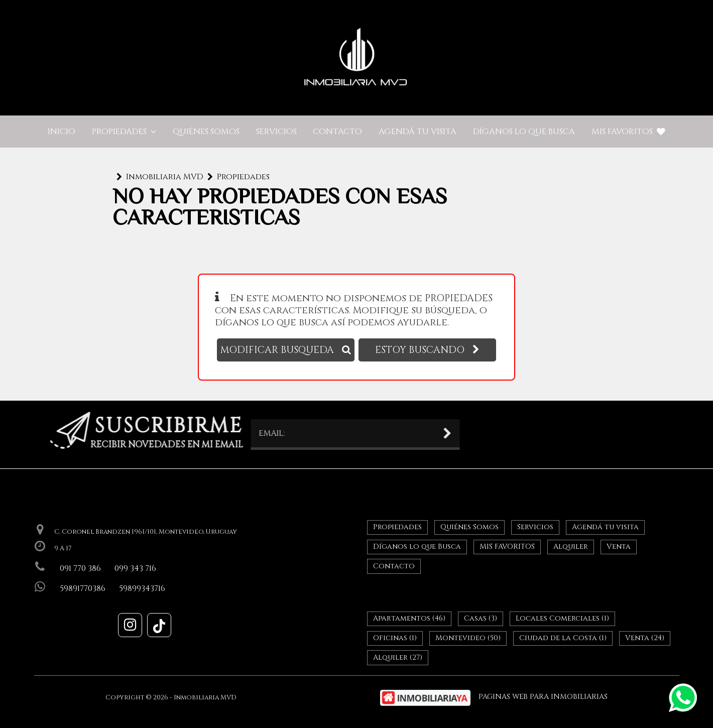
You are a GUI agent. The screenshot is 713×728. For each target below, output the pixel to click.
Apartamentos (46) (409, 618)
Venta (619, 547)
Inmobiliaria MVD (165, 177)
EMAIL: (209, 433)
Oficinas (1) (395, 638)
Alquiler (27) (398, 657)
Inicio (62, 132)
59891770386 (83, 588)
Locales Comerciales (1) (562, 618)
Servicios (276, 132)
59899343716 (142, 588)
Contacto (337, 132)
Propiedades (124, 132)
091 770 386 (80, 568)
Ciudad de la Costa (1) (563, 638)
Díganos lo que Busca (524, 132)
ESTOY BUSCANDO (427, 350)
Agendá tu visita (418, 132)
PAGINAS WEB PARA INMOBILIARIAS (543, 697)
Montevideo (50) (468, 638)
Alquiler (571, 547)
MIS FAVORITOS (628, 132)
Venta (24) (645, 638)
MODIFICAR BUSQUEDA (286, 350)
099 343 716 (135, 568)
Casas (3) (481, 618)
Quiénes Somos (206, 132)
